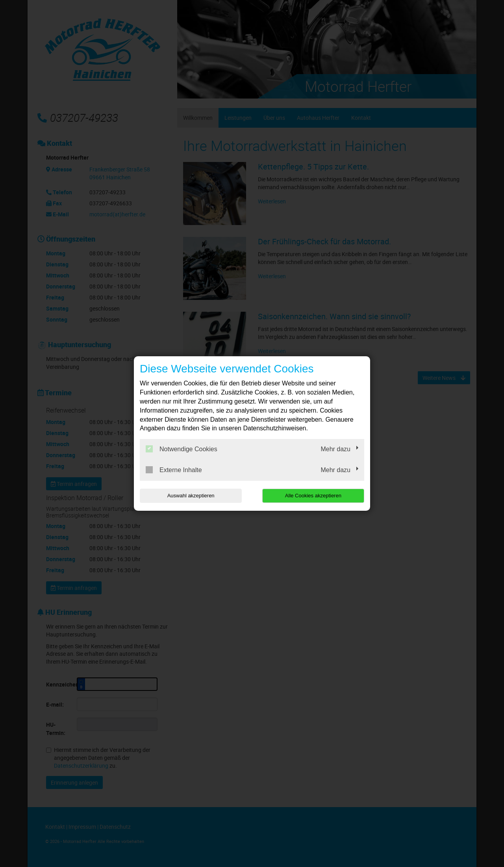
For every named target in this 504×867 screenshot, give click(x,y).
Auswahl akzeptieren (190, 496)
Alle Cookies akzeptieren (314, 496)
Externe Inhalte (174, 470)
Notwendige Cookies (182, 449)
